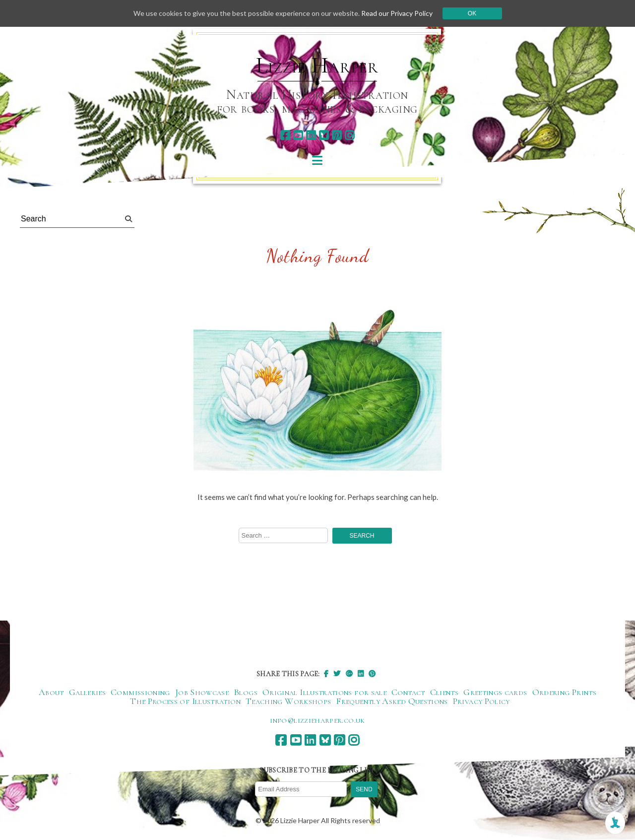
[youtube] (298, 135)
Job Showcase (202, 692)
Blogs (246, 692)
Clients (444, 692)
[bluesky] (324, 135)
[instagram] (349, 135)
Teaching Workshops (288, 701)
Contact (408, 692)
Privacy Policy (481, 701)
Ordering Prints (564, 692)
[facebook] (285, 135)
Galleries (87, 692)
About (51, 692)
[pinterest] (337, 135)
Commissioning (140, 692)
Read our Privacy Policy (397, 13)
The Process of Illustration (185, 701)
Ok (472, 13)
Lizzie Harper (317, 66)
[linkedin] (311, 135)
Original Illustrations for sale (324, 692)
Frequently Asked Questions (392, 701)
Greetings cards (495, 692)
